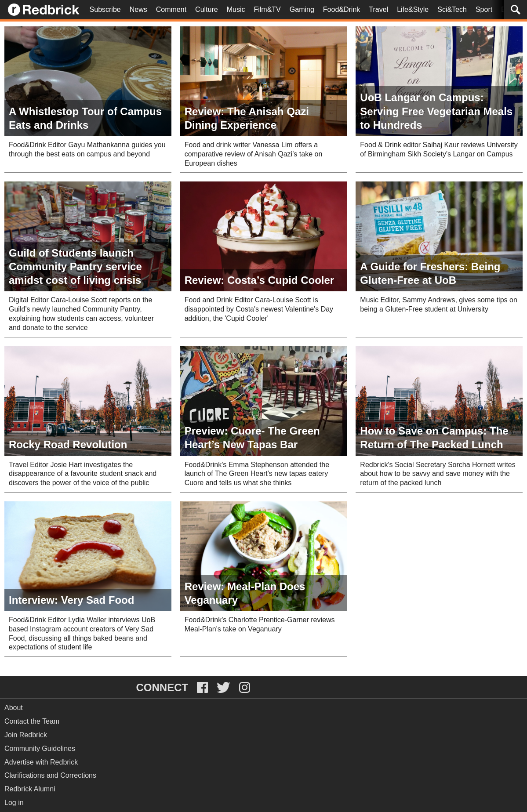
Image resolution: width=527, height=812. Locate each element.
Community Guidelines (40, 749)
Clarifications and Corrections (50, 775)
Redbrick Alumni (30, 789)
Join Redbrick (26, 735)
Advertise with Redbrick (41, 762)
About (14, 708)
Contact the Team (32, 721)
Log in (14, 803)
